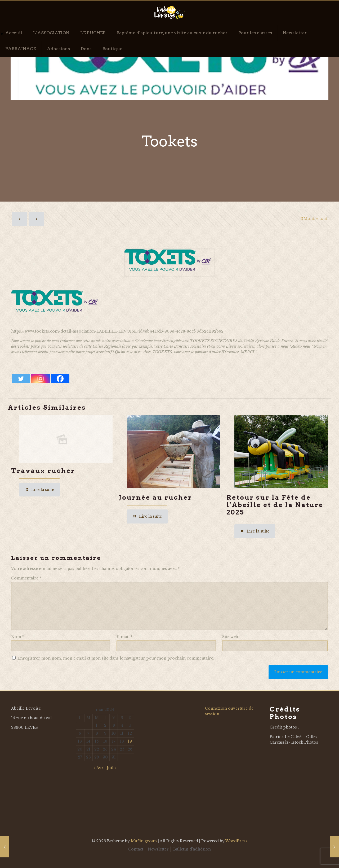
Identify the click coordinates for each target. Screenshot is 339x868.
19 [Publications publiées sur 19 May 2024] (130, 741)
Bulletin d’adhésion (192, 849)
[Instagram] (41, 379)
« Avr (99, 768)
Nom (18, 637)
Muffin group (144, 841)
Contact (136, 849)
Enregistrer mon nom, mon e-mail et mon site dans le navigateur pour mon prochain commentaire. (116, 658)
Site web (230, 637)
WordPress (236, 841)
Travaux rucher (43, 471)
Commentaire (26, 578)
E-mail (124, 637)
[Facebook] (60, 379)
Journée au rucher (156, 497)
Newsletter (158, 849)
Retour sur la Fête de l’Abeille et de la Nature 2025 (275, 505)
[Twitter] (21, 379)
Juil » (111, 768)
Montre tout (313, 219)
